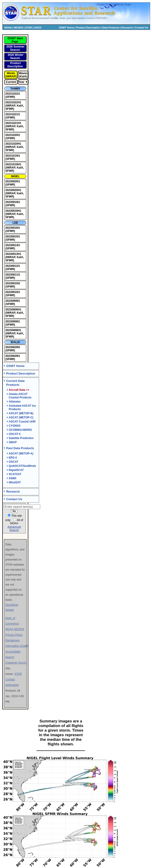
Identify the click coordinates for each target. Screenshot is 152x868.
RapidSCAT (16, 470)
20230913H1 (13, 254)
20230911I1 (13, 275)
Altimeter (15, 402)
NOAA (8, 28)
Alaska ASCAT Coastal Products (20, 396)
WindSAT (15, 482)
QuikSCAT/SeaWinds (22, 466)
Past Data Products (20, 448)
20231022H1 (13, 102)
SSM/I (13, 478)
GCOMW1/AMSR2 (20, 430)
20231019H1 (13, 164)
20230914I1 (13, 245)
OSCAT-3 (15, 434)
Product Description (88, 28)
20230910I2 (13, 283)
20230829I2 (13, 347)
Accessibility (13, 652)
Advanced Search (14, 529)
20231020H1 (13, 144)
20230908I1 (13, 321)
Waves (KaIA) (23, 75)
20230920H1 (13, 190)
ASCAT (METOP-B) (21, 413)
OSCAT (13, 462)
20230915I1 (13, 237)
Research (127, 28)
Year (21, 82)
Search (10, 657)
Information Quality (17, 646)
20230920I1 (13, 181)
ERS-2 (13, 458)
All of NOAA (17, 522)
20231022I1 (13, 94)
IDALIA (15, 342)
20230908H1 (13, 330)
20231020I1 (13, 135)
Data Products (111, 28)
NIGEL (15, 176)
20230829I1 (13, 356)
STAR (29, 28)
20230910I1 (13, 292)
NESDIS (19, 28)
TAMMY (15, 89)
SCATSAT (15, 474)
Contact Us (141, 28)
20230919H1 (13, 211)
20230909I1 (13, 301)
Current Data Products (15, 383)
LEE (15, 223)
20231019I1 (13, 156)
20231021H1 (13, 123)
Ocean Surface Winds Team (114, 5)
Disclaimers (13, 640)
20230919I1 (13, 202)
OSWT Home (66, 28)
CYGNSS (15, 426)
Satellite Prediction (21, 438)
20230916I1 (13, 228)
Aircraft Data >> (19, 390)
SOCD (38, 28)
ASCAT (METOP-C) (21, 417)
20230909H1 (13, 310)
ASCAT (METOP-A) (21, 454)
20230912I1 (13, 266)
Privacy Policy (14, 635)
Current (11, 82)
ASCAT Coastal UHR (22, 422)
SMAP (13, 442)
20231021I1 (13, 114)
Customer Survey (16, 663)
